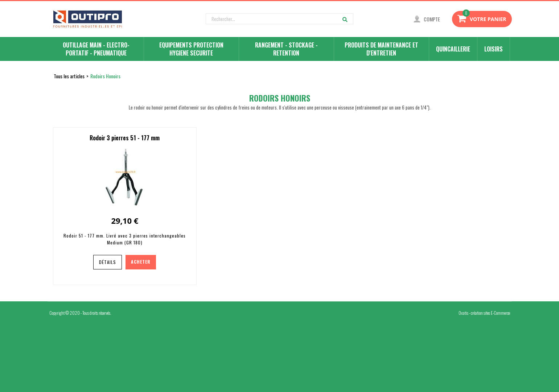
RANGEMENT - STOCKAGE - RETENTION (286, 49)
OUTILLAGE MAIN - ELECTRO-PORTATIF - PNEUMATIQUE (96, 49)
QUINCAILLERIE (453, 49)
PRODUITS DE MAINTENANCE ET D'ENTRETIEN (381, 49)
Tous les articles (69, 76)
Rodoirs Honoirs (105, 76)
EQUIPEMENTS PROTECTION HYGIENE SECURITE (191, 49)
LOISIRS (494, 49)
